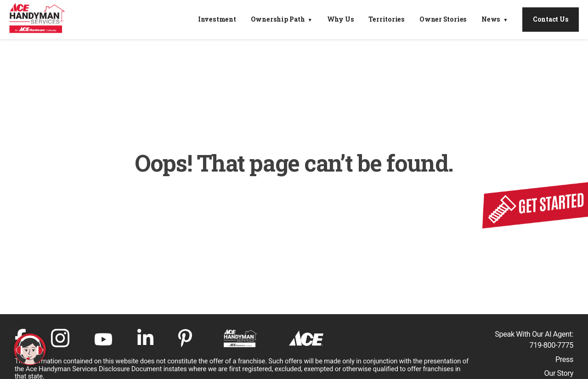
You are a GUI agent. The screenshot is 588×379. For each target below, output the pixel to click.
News (491, 19)
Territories (387, 19)
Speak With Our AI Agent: (534, 334)
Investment (217, 19)
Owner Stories (443, 19)
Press (564, 359)
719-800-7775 (551, 345)
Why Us (341, 19)
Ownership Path (278, 19)
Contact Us (551, 19)
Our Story (559, 373)
